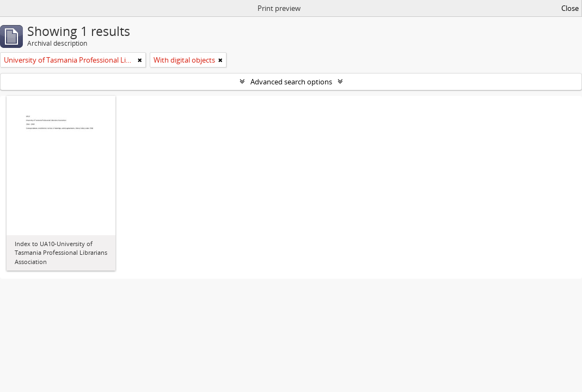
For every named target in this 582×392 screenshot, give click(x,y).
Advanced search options (291, 82)
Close (570, 8)
